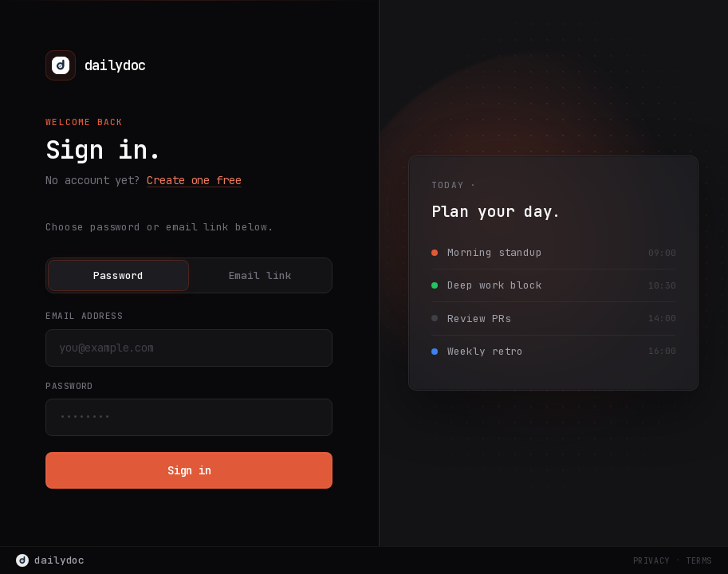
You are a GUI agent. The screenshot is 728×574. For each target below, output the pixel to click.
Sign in (189, 470)
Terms (699, 561)
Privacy (651, 561)
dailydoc (50, 560)
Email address (84, 316)
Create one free (194, 180)
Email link (260, 275)
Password (118, 275)
